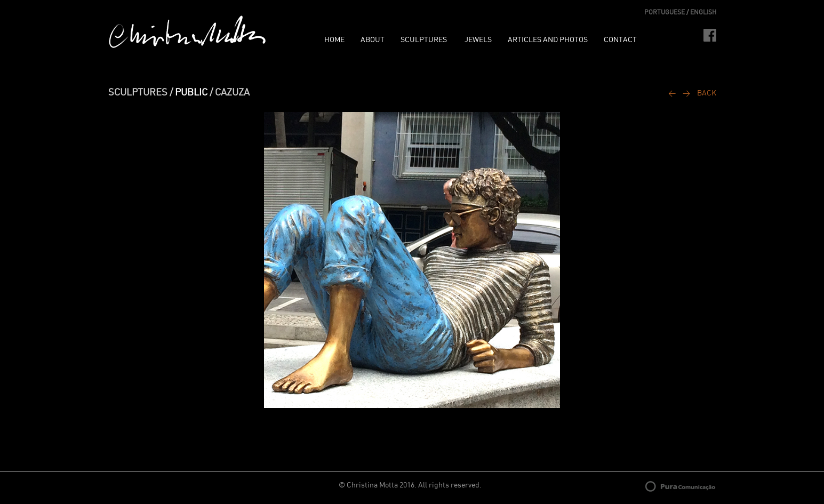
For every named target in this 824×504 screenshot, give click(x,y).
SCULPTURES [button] (425, 40)
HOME (334, 40)
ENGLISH (703, 12)
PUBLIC (191, 93)
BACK (707, 93)
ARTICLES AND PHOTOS (548, 40)
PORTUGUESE (665, 12)
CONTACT (620, 40)
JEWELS (478, 40)
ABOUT (373, 40)
